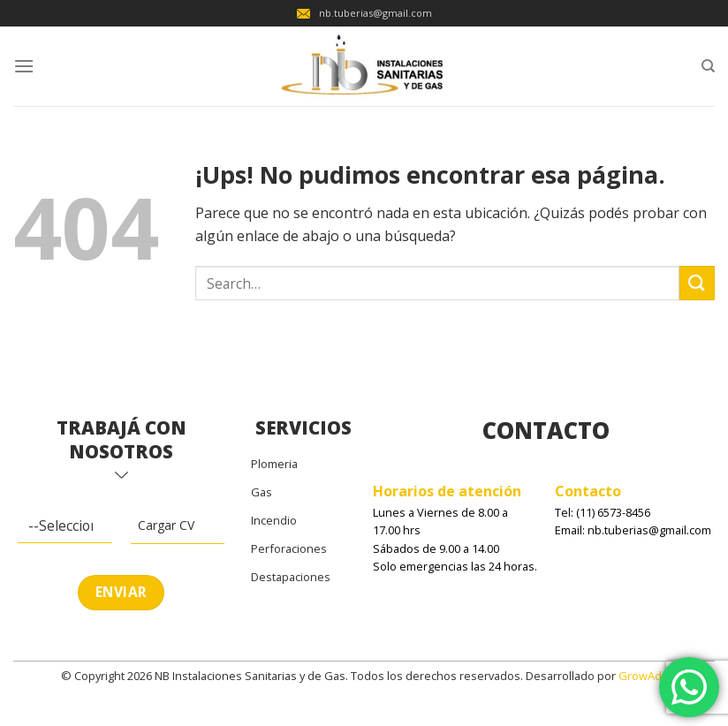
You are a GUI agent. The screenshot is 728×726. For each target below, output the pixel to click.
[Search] (708, 66)
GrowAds (643, 676)
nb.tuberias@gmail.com (364, 13)
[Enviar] (697, 283)
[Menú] (24, 66)
